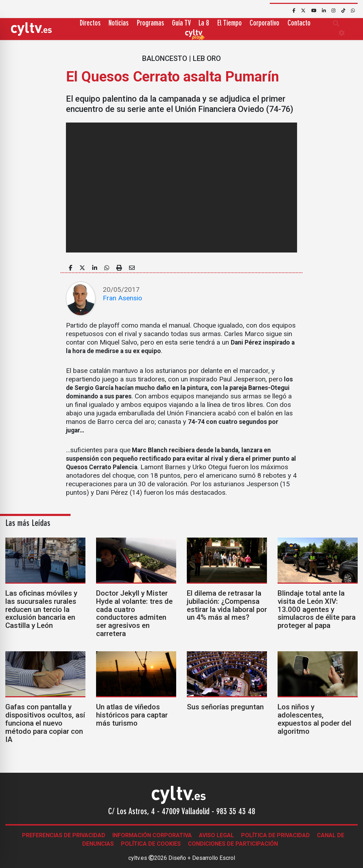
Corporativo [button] (264, 24)
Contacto (299, 24)
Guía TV (181, 24)
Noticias (119, 24)
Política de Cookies (151, 844)
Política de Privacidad (275, 835)
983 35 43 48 (236, 812)
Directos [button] (90, 24)
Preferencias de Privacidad (64, 835)
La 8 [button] (204, 24)
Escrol (227, 858)
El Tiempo (230, 24)
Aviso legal (216, 835)
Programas (150, 24)
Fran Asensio (122, 298)
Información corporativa (152, 835)
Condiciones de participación (233, 844)
